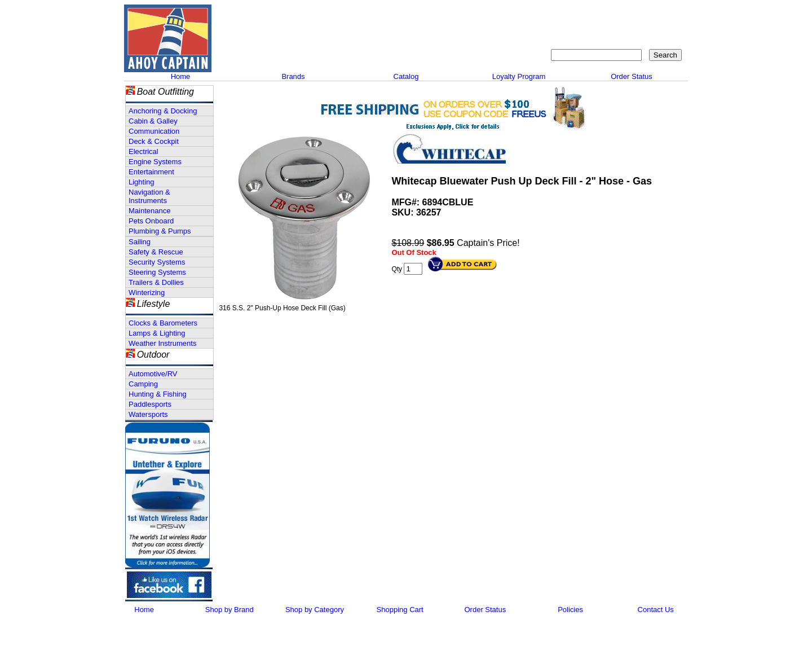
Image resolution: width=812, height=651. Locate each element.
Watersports (148, 414)
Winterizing (147, 292)
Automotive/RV (153, 374)
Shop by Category (315, 610)
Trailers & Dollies (156, 282)
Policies (570, 610)
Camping (143, 384)
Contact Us (561, 14)
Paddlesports (150, 404)
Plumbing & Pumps (160, 231)
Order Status (632, 76)
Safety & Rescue (156, 252)
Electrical (144, 151)
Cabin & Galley (153, 121)
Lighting (142, 182)
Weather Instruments (162, 343)
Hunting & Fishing (158, 394)
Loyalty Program (519, 76)
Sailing (140, 242)
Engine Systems (155, 162)
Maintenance (149, 211)
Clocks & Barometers (163, 323)
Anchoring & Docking (163, 111)
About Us (514, 14)
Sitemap (606, 14)
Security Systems (157, 262)
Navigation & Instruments (149, 196)
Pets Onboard (151, 221)
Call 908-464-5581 (257, 51)
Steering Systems (157, 272)
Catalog (406, 76)
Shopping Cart (657, 14)
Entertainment (151, 172)
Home (181, 76)
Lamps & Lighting (157, 333)
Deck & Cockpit (154, 141)
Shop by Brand (230, 610)
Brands (293, 76)
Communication (154, 131)
